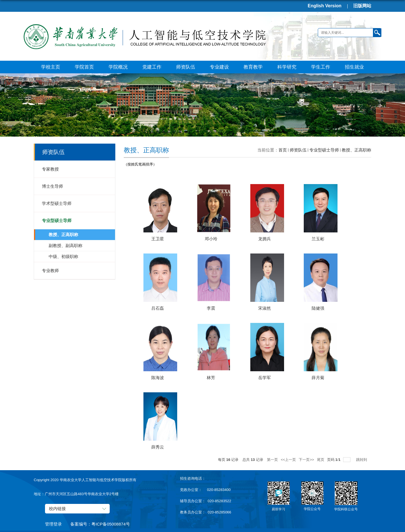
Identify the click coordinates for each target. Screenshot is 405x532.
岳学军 (265, 378)
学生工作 (321, 67)
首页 (283, 150)
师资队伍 (186, 67)
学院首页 (84, 67)
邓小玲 (211, 239)
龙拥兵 (265, 239)
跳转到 (362, 460)
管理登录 (53, 524)
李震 (211, 308)
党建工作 (152, 67)
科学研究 (287, 67)
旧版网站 (362, 6)
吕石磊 (158, 308)
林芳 (211, 378)
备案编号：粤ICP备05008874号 (100, 524)
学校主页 (51, 67)
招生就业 (354, 67)
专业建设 (219, 67)
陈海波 (158, 378)
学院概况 (118, 67)
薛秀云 (158, 447)
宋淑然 (265, 308)
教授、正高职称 (356, 150)
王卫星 (158, 239)
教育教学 (253, 67)
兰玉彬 (318, 239)
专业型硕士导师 (324, 150)
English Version (325, 6)
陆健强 (318, 308)
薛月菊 (318, 378)
